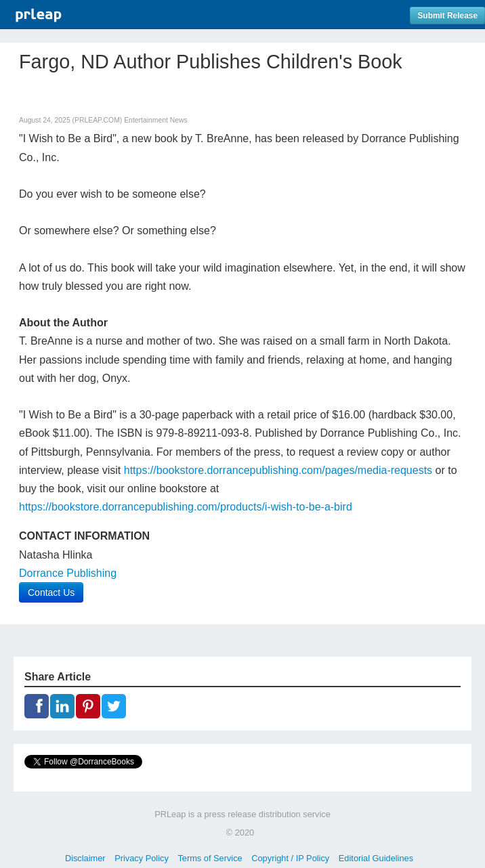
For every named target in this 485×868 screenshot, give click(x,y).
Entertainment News (156, 120)
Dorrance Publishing (68, 573)
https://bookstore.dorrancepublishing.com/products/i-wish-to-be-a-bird (186, 507)
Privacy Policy (142, 858)
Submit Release (447, 16)
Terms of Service (210, 858)
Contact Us (51, 592)
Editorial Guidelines (376, 858)
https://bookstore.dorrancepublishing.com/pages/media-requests (278, 470)
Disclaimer (85, 858)
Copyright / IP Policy (290, 858)
